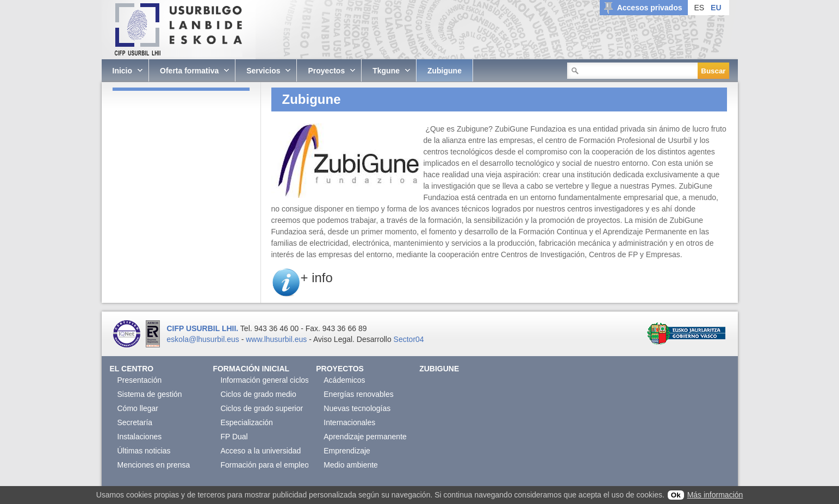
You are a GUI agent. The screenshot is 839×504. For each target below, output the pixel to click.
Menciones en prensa (154, 465)
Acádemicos (344, 380)
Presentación (140, 380)
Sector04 (409, 339)
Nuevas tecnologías (357, 408)
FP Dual (234, 437)
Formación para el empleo (265, 465)
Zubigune (439, 369)
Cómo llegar (138, 408)
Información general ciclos (265, 380)
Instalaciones (140, 437)
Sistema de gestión (150, 394)
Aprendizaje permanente (365, 437)
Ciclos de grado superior (262, 408)
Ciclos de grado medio (258, 394)
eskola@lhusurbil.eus (203, 339)
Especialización (247, 422)
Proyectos (340, 369)
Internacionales (349, 422)
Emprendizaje (347, 451)
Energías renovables (358, 394)
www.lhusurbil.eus (276, 339)
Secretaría (135, 422)
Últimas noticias (144, 451)
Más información (715, 495)
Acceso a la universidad (260, 451)
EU (716, 8)
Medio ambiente (351, 465)
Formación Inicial (251, 369)
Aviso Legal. (334, 339)
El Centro (132, 369)
